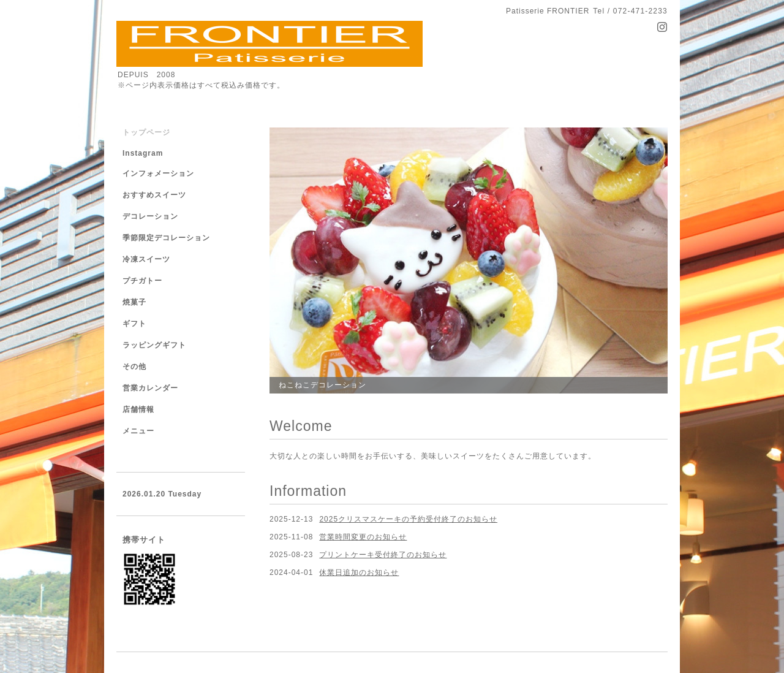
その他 (134, 367)
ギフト (134, 324)
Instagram (143, 153)
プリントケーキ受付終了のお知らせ (383, 555)
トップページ (146, 132)
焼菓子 (134, 302)
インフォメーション (158, 173)
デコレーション (150, 216)
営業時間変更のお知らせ (363, 537)
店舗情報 (138, 409)
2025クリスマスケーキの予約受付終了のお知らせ (408, 519)
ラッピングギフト (154, 345)
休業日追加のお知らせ (359, 572)
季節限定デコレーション (166, 238)
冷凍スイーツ (146, 259)
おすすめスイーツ (154, 195)
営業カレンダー (150, 388)
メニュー (138, 431)
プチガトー (142, 281)
